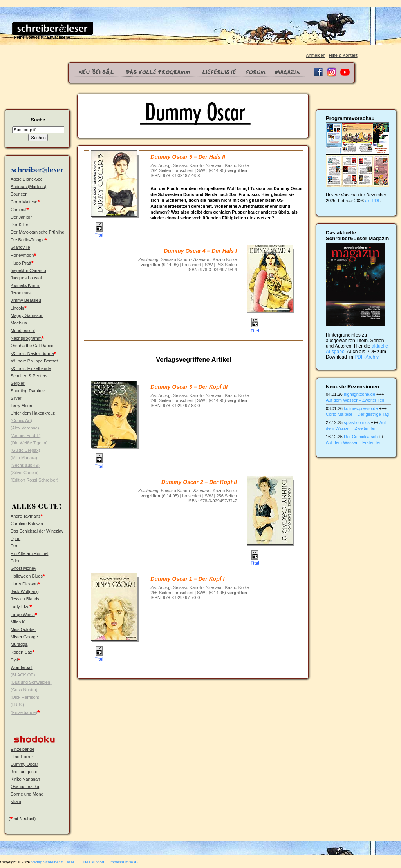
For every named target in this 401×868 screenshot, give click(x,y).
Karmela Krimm (25, 285)
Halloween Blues (27, 576)
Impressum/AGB (124, 862)
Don (14, 546)
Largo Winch (23, 614)
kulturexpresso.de (361, 408)
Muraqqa (19, 644)
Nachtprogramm (26, 338)
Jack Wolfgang (25, 591)
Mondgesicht (23, 330)
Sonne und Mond (27, 794)
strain (16, 801)
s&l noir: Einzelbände (31, 368)
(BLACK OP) (23, 675)
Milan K (18, 622)
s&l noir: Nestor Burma (32, 353)
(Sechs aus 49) (25, 465)
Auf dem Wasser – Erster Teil (354, 442)
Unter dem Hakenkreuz (33, 413)
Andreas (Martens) (28, 187)
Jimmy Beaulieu (26, 300)
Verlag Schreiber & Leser (53, 862)
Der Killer (19, 225)
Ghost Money (23, 568)
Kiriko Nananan (25, 779)
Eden (16, 561)
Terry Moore (22, 406)
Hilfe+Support (92, 862)
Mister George (24, 637)
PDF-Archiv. (367, 357)
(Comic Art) (21, 420)
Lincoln (17, 308)
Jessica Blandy (25, 599)
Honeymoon (22, 255)
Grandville (20, 247)
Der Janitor (21, 217)
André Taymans (25, 516)
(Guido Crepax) (25, 450)
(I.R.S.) (17, 705)
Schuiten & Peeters (29, 376)
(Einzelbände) (24, 712)
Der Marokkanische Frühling (38, 232)
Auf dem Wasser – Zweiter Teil (355, 400)
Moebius (19, 323)
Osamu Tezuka (25, 786)
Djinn (15, 538)
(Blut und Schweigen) (31, 682)
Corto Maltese (24, 202)
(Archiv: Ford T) (25, 435)
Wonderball (21, 667)
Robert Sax (21, 652)
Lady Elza (20, 607)
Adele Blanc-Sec (26, 179)
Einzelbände (23, 749)
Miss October (23, 629)
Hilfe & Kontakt (343, 55)
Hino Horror (22, 757)
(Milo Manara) (24, 458)
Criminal (18, 210)
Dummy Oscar (24, 764)
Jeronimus (21, 293)
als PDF (372, 201)
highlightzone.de (359, 394)
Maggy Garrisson (27, 315)
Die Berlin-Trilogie (28, 240)
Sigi (14, 660)
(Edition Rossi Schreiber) (34, 480)
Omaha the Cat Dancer (33, 346)
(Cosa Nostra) (24, 690)
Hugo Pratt (21, 263)
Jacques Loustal (26, 278)
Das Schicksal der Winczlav (37, 531)
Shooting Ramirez (28, 391)
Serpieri (18, 383)
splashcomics (357, 422)
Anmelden (316, 55)
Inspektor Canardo (28, 270)
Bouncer (19, 194)
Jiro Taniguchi (24, 772)
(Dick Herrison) (25, 697)
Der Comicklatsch (361, 437)
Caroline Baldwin (27, 524)
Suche (38, 120)
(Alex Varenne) (25, 428)
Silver (16, 398)
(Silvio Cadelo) (25, 473)
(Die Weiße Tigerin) (29, 443)
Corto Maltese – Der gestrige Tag (357, 414)
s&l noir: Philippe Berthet (34, 361)
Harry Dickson (24, 584)
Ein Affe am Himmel (29, 553)
